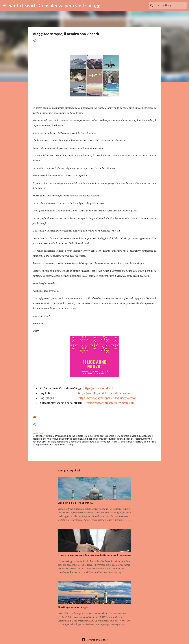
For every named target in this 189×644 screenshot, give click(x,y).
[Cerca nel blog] (170, 6)
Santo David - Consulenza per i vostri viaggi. (56, 5)
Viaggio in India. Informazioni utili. (75, 503)
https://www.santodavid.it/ (99, 388)
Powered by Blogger (95, 640)
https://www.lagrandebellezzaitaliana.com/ (105, 393)
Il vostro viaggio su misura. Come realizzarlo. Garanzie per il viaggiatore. (94, 555)
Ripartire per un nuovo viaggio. (73, 607)
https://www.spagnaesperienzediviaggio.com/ (107, 398)
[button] (34, 41)
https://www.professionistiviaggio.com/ (111, 403)
